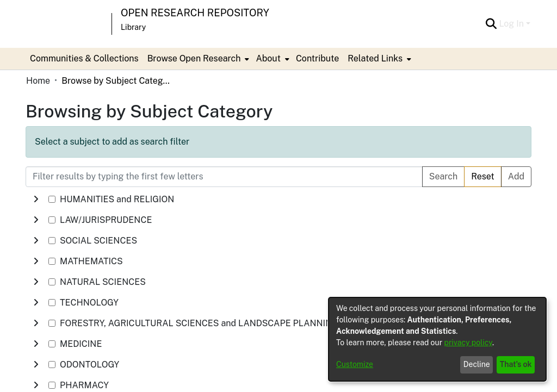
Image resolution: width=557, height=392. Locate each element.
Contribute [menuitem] (317, 58)
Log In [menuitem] (511, 24)
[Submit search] (491, 24)
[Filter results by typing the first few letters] (224, 177)
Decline (477, 364)
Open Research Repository (195, 13)
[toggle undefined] (36, 200)
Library (133, 27)
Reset (483, 176)
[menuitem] (197, 59)
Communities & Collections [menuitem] (84, 58)
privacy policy (468, 343)
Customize (355, 364)
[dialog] (437, 339)
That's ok (516, 364)
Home (38, 81)
